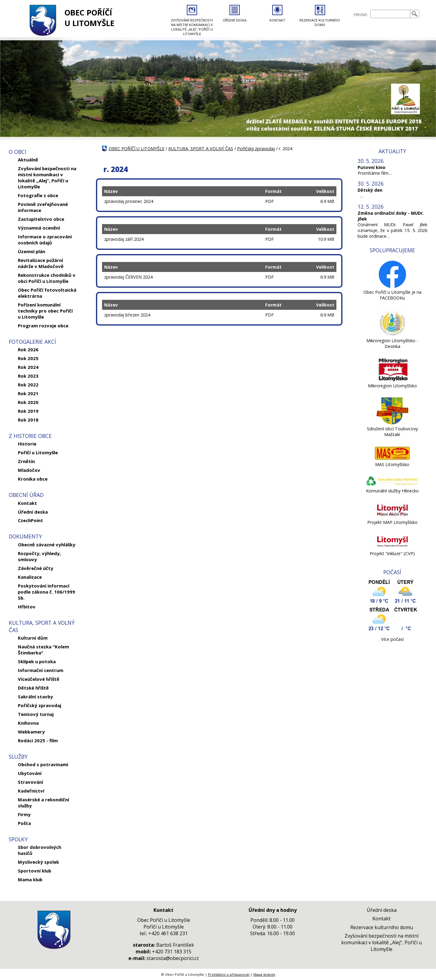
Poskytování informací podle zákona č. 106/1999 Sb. (46, 592)
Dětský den (370, 190)
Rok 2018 (28, 420)
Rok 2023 (28, 376)
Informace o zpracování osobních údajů (45, 240)
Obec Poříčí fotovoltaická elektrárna (47, 293)
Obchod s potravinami (43, 764)
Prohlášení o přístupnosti (229, 974)
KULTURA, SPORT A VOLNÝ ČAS (201, 149)
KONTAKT (277, 20)
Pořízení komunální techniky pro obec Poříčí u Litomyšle (45, 311)
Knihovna (28, 723)
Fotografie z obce (38, 195)
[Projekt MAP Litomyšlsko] (392, 516)
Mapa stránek (264, 974)
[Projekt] (392, 548)
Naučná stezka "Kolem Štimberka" (43, 650)
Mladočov (29, 470)
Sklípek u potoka (37, 661)
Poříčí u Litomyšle (38, 452)
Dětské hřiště (33, 688)
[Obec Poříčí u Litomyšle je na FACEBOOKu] (392, 286)
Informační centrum (41, 670)
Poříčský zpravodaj (40, 705)
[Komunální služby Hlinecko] (392, 485)
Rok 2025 (28, 358)
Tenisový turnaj (36, 714)
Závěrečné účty (36, 568)
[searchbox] (390, 14)
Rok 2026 (28, 349)
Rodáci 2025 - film (38, 740)
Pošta (24, 823)
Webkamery (31, 732)
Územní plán (31, 251)
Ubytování (30, 773)
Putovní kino (372, 167)
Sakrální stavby (35, 697)
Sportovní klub (35, 871)
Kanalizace (30, 577)
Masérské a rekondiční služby (43, 803)
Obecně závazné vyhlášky (47, 545)
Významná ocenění (39, 228)
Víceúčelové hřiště (39, 679)
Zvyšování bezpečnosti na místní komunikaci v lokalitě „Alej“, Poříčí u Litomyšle (47, 177)
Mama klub (30, 879)
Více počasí (392, 639)
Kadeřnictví (31, 791)
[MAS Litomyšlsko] (392, 459)
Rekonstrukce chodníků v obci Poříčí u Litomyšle (47, 278)
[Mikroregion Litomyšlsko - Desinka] (392, 335)
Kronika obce (33, 479)
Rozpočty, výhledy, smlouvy (39, 556)
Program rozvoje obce (43, 326)
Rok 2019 (28, 411)
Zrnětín (26, 461)
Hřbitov (27, 607)
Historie (27, 444)
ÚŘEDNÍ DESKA (235, 20)
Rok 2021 (28, 393)
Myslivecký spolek (38, 862)
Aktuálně (28, 160)
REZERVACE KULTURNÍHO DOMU (320, 22)
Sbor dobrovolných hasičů (40, 850)
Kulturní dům (33, 638)
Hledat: (361, 14)
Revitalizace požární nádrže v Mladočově (41, 263)
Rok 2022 (28, 385)
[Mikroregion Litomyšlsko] (392, 380)
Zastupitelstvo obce (41, 219)
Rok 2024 (28, 367)
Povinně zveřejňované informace (43, 207)
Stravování (30, 782)
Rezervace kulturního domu (382, 927)
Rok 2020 (28, 402)
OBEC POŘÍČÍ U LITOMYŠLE (89, 18)
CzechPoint (30, 520)
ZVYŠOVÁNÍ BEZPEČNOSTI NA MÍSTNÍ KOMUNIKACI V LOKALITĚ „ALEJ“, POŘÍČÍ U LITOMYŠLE (192, 27)
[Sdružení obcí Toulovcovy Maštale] (392, 423)
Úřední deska (33, 512)
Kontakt (27, 503)
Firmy (24, 814)
